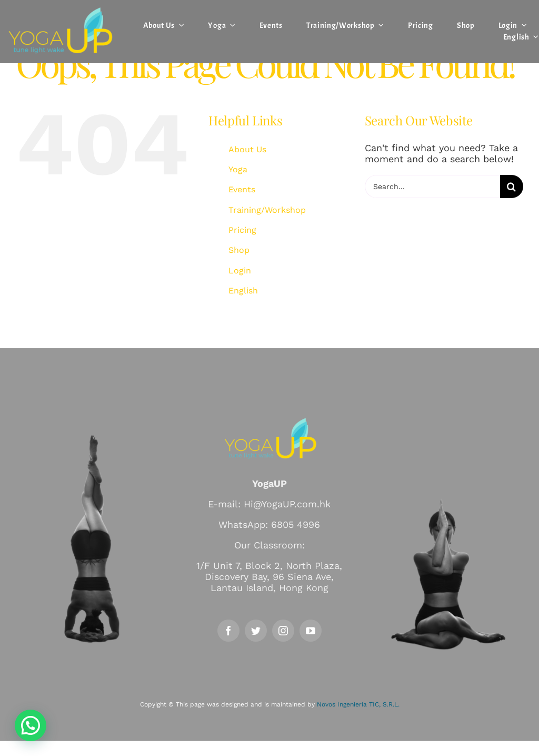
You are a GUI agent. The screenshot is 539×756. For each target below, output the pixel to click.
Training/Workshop (267, 210)
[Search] (512, 186)
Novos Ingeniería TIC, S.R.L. (358, 704)
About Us (247, 149)
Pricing (242, 230)
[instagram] (283, 631)
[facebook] (228, 631)
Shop (239, 250)
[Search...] (432, 186)
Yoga (238, 169)
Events (242, 189)
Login (240, 271)
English (243, 291)
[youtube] (311, 631)
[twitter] (256, 631)
